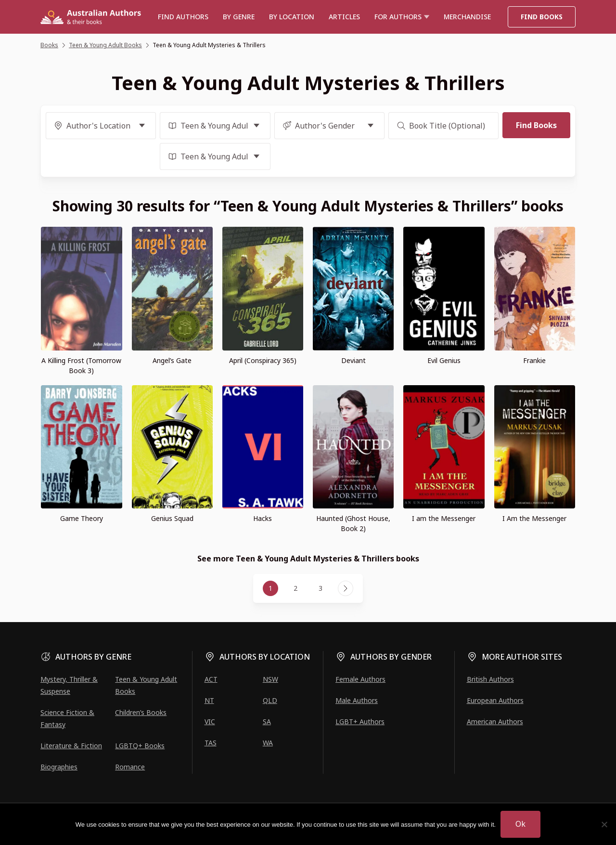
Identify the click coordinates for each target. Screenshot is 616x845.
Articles (344, 17)
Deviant (353, 360)
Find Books (542, 17)
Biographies (59, 767)
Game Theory (82, 518)
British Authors (490, 679)
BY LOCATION (292, 17)
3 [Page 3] (321, 588)
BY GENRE (239, 17)
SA (267, 721)
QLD (270, 700)
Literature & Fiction (71, 746)
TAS (211, 743)
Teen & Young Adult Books (146, 685)
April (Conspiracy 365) (263, 360)
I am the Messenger (444, 518)
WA (268, 743)
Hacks (263, 518)
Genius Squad (172, 518)
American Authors (495, 721)
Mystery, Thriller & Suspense (69, 685)
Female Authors (360, 679)
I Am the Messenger (534, 518)
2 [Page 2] (295, 588)
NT (209, 700)
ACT (211, 679)
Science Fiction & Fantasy (67, 718)
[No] (604, 824)
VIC (210, 721)
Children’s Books (141, 712)
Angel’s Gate (172, 360)
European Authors (495, 700)
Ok (520, 824)
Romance (130, 767)
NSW (270, 679)
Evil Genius (444, 360)
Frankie (534, 360)
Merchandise (467, 17)
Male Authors (357, 700)
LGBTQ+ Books (140, 746)
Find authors (183, 17)
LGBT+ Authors (360, 721)
